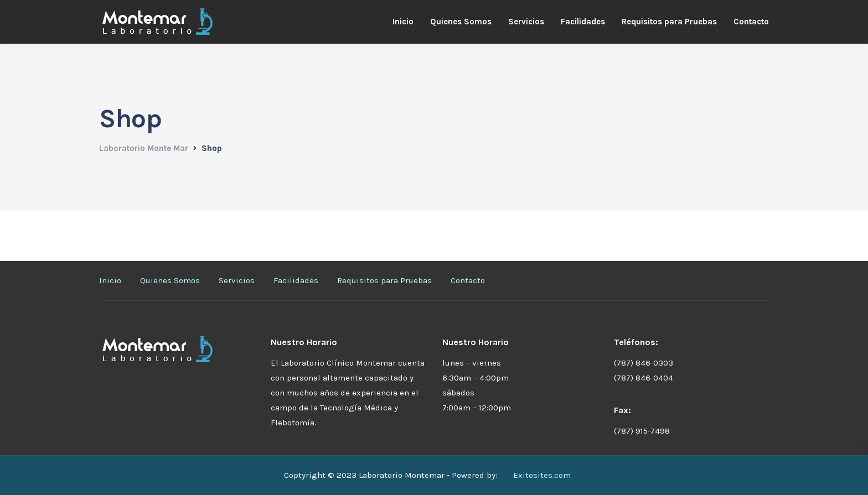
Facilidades (583, 22)
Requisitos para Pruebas (669, 22)
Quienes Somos (461, 22)
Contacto (751, 22)
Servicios (526, 22)
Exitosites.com (542, 475)
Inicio (403, 22)
